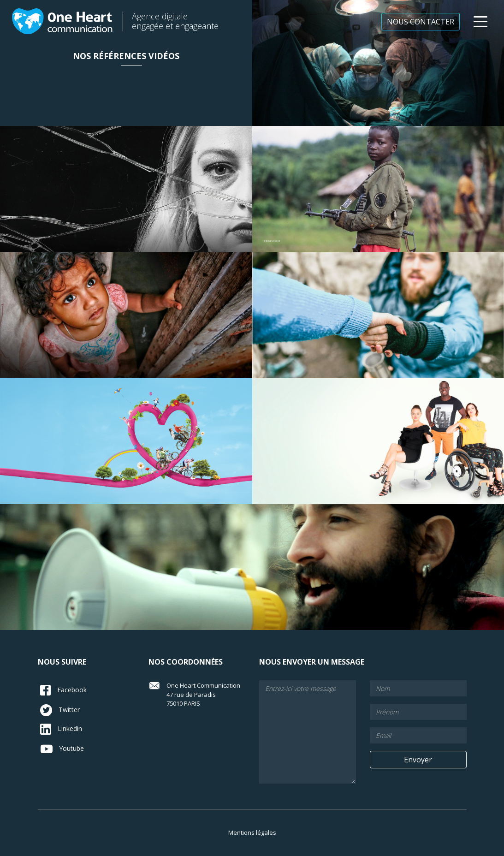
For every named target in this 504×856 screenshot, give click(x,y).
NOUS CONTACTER (421, 22)
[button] (480, 22)
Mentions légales (252, 832)
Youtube (62, 749)
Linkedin (61, 729)
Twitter (60, 710)
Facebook (63, 690)
